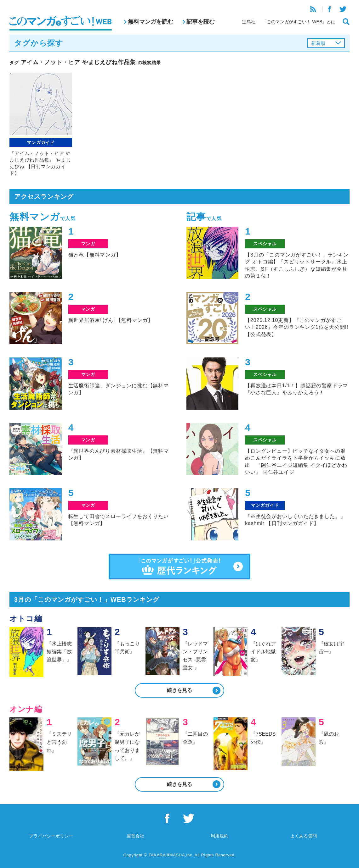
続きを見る (179, 690)
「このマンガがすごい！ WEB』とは (299, 22)
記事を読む (201, 22)
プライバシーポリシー (51, 836)
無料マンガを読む (151, 22)
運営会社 (135, 836)
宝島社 (249, 22)
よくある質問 (304, 836)
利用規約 (219, 836)
